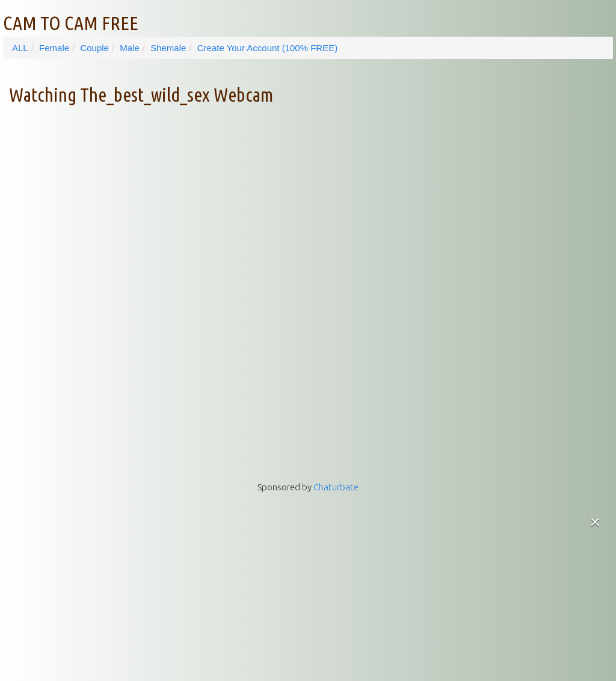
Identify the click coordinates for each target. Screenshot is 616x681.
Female (54, 48)
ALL (20, 48)
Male (130, 48)
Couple (94, 48)
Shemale (168, 48)
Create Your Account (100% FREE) (267, 48)
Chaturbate (336, 487)
